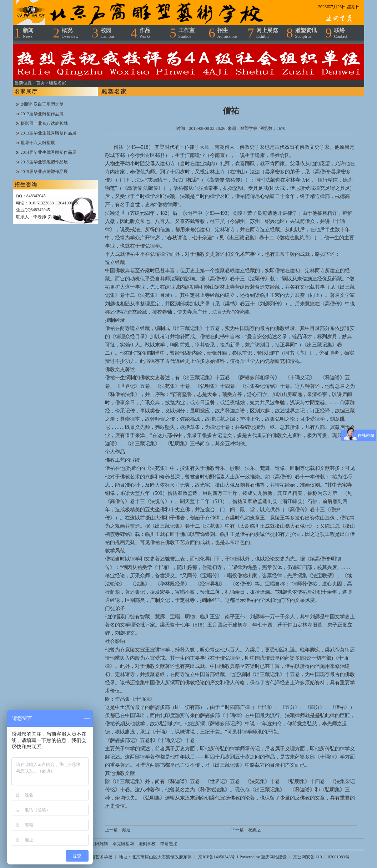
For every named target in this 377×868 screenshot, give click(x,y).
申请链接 (169, 844)
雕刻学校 (147, 844)
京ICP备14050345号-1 (219, 857)
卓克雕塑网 (123, 844)
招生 (228, 33)
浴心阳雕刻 (97, 844)
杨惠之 (255, 830)
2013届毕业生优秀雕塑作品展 (49, 133)
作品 (145, 33)
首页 (40, 83)
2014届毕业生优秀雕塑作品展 (49, 152)
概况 (70, 33)
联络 (341, 33)
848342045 (36, 196)
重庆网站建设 (274, 857)
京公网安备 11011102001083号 (321, 857)
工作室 (187, 33)
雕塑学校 (249, 128)
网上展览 (267, 33)
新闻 (28, 33)
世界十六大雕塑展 (38, 143)
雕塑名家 (57, 83)
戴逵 (126, 830)
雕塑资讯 (306, 33)
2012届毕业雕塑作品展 (42, 114)
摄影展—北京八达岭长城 (44, 123)
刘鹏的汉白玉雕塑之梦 (42, 104)
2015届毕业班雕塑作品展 (44, 162)
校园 (108, 33)
